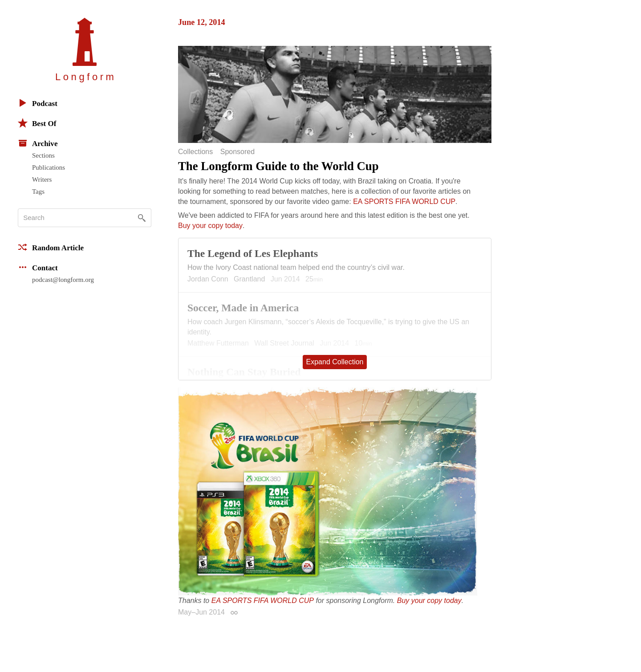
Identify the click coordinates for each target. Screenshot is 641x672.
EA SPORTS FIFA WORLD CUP (404, 202)
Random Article (51, 247)
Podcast (38, 103)
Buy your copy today (210, 226)
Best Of (37, 123)
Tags (38, 191)
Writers (42, 179)
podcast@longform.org (63, 280)
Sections (43, 155)
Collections (195, 152)
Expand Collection (335, 362)
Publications (49, 167)
